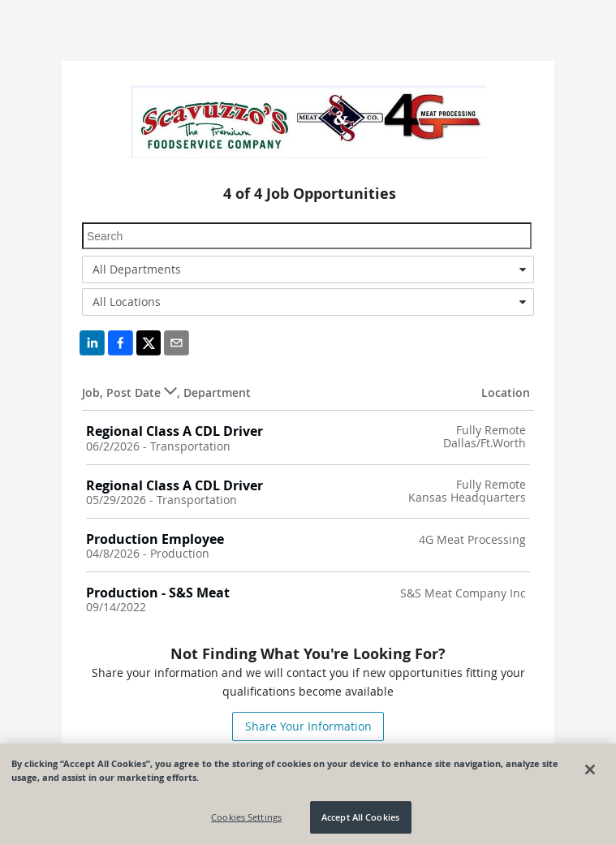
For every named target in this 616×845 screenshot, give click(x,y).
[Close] (590, 770)
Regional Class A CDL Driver (174, 431)
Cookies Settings (246, 818)
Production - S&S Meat (158, 593)
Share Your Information (308, 726)
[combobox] (308, 269)
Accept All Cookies (360, 818)
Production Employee (155, 539)
